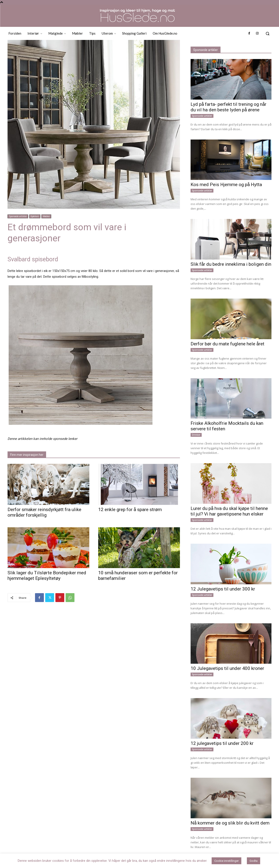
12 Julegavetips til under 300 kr (223, 589)
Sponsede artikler (18, 216)
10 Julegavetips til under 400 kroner (227, 668)
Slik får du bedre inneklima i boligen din (231, 264)
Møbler (46, 216)
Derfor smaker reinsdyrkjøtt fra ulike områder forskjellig (44, 512)
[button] (267, 33)
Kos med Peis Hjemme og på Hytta (226, 185)
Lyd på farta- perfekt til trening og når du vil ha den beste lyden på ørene (228, 107)
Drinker (196, 435)
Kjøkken (35, 216)
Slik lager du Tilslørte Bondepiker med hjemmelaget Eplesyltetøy (47, 576)
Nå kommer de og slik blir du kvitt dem (230, 823)
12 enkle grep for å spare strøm (130, 510)
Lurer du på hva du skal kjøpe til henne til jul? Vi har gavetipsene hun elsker (229, 511)
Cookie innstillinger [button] (226, 861)
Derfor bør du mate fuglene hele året (227, 344)
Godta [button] (254, 861)
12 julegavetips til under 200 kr (222, 743)
